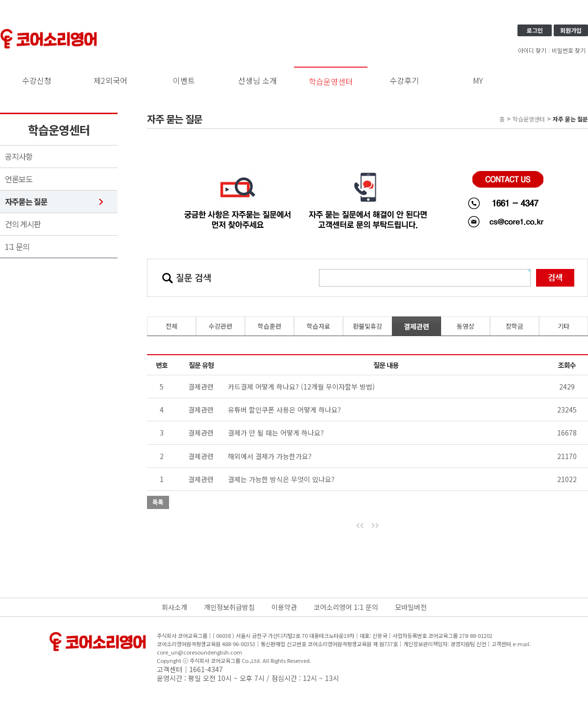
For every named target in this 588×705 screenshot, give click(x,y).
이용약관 (284, 607)
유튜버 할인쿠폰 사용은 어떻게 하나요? (284, 410)
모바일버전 (411, 607)
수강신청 (37, 80)
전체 (171, 326)
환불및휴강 (367, 326)
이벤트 (184, 80)
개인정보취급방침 (229, 607)
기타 (563, 326)
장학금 (514, 326)
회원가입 (571, 30)
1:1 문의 (17, 247)
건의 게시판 (23, 224)
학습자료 (318, 326)
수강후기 (404, 80)
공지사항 (19, 157)
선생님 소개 (257, 80)
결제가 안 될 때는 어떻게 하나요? (276, 433)
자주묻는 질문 (26, 202)
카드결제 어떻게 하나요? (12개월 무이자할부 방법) (301, 387)
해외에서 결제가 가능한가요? (270, 456)
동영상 (465, 326)
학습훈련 (269, 326)
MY (478, 80)
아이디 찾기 (532, 50)
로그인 (535, 30)
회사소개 (174, 607)
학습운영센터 (331, 81)
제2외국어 (110, 80)
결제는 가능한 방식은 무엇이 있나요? (281, 479)
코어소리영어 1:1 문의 (346, 607)
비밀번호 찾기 (569, 50)
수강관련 (220, 326)
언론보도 (19, 179)
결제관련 (416, 326)
